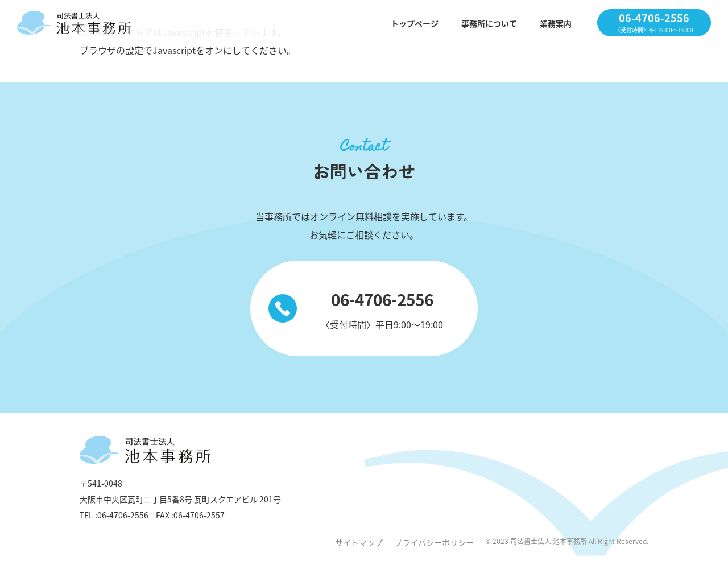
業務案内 (556, 23)
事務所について (489, 23)
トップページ (415, 23)
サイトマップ (359, 542)
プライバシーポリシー (434, 542)
